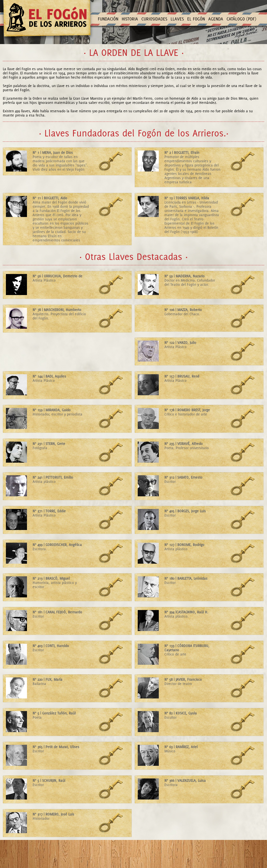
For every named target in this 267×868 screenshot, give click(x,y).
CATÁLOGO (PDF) (241, 19)
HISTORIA (130, 19)
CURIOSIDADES (154, 19)
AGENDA (216, 19)
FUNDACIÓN (108, 19)
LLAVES (177, 19)
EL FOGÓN (196, 19)
